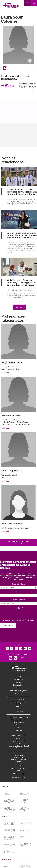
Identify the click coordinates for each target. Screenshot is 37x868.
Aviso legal (18, 765)
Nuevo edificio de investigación (19, 717)
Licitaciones (18, 709)
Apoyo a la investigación (19, 691)
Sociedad (19, 694)
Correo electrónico (18, 600)
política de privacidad (27, 620)
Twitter (7, 648)
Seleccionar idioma (18, 584)
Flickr (30, 648)
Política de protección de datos (19, 769)
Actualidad (18, 730)
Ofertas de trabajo (19, 722)
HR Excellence (18, 712)
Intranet (19, 744)
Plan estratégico (18, 699)
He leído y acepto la (19, 620)
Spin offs (19, 706)
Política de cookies (19, 774)
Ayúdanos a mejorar (18, 741)
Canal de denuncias (19, 777)
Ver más (19, 307)
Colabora (19, 725)
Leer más (5, 373)
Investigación (18, 679)
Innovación (18, 688)
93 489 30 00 (23, 657)
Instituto (18, 677)
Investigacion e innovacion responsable (19, 703)
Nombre (19, 592)
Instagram (21, 648)
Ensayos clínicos (19, 685)
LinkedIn (16, 648)
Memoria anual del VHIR (19, 736)
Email (5, 68)
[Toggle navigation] (34, 3)
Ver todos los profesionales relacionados (18, 543)
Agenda (18, 728)
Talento (19, 682)
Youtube (25, 648)
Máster (18, 738)
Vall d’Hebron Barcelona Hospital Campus (18, 747)
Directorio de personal (18, 720)
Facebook (12, 648)
